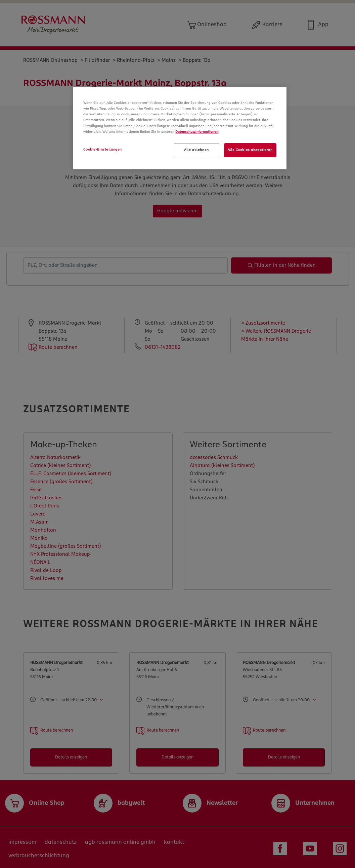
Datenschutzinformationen (197, 132)
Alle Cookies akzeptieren (250, 150)
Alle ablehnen (196, 150)
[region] (180, 128)
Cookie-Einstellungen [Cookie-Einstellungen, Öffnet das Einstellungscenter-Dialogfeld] (102, 150)
